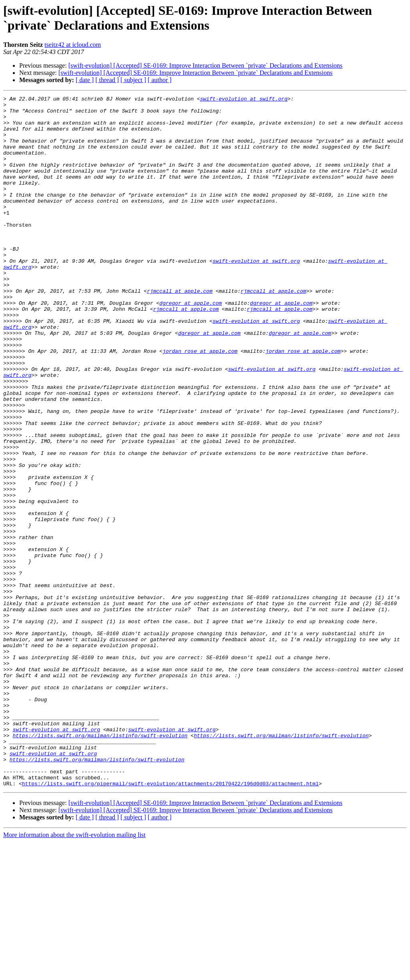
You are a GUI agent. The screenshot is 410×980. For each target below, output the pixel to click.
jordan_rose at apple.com (200, 402)
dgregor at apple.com (191, 345)
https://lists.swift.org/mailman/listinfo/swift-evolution (100, 864)
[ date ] (85, 80)
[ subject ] (133, 80)
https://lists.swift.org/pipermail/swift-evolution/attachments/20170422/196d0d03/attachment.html (170, 922)
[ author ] (160, 80)
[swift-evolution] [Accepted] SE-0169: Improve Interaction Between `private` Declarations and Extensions (206, 65)
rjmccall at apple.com (180, 330)
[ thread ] (107, 80)
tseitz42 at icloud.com (73, 45)
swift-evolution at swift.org (243, 100)
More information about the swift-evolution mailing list (74, 973)
